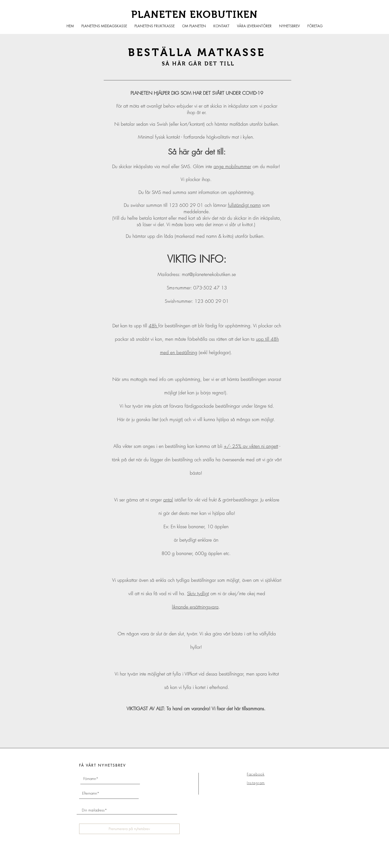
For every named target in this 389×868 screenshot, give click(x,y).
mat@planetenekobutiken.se (209, 274)
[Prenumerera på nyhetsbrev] (129, 829)
